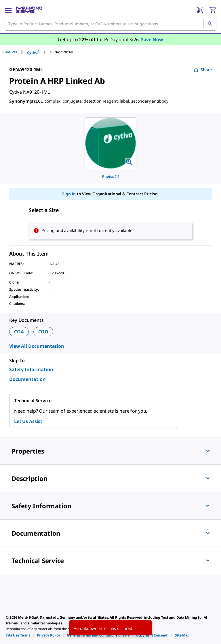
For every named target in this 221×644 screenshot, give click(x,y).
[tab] (15, 52)
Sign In (69, 194)
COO (43, 332)
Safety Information (31, 369)
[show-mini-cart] (212, 10)
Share (203, 70)
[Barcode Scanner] (200, 10)
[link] (18, 635)
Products (10, 52)
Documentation (27, 379)
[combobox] (110, 24)
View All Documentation (37, 346)
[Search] (210, 24)
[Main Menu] (8, 10)
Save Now (152, 39)
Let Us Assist (28, 421)
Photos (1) (111, 176)
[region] (110, 143)
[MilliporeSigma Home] (29, 10)
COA (19, 332)
